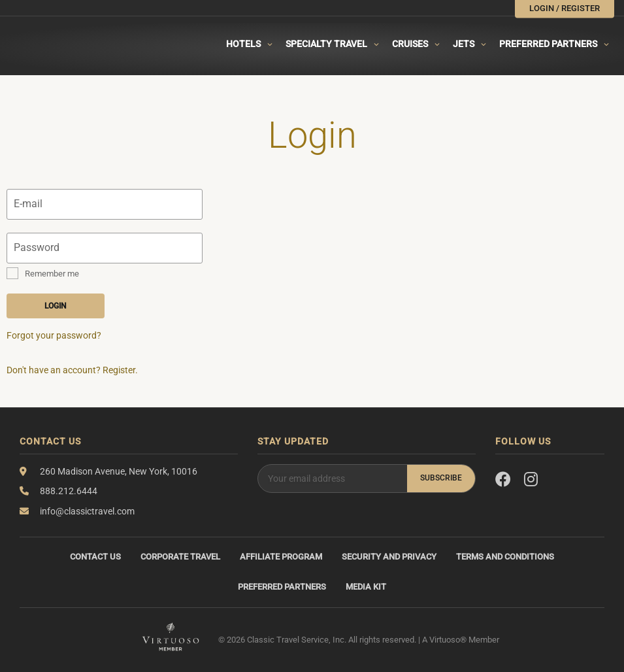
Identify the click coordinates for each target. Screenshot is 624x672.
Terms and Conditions (505, 557)
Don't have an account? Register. (72, 370)
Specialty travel (326, 44)
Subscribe (441, 478)
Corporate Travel (180, 557)
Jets (464, 44)
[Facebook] (503, 480)
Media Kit (366, 587)
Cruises (410, 44)
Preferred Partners (548, 44)
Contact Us (95, 557)
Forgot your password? (54, 335)
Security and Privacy (389, 557)
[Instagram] (531, 480)
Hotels (243, 44)
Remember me (52, 274)
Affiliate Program (281, 557)
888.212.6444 (69, 491)
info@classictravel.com (87, 511)
